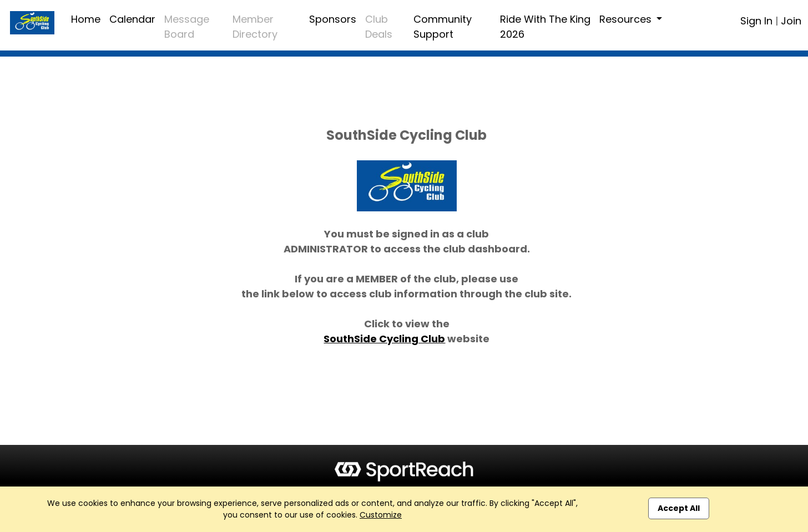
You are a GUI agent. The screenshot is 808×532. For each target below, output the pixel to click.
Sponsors (333, 19)
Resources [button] (627, 19)
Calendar (132, 19)
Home (86, 19)
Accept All (679, 508)
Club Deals (379, 27)
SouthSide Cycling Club (384, 339)
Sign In (756, 21)
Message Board (187, 27)
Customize (381, 515)
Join (791, 21)
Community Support (443, 27)
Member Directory (255, 27)
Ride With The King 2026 (545, 27)
